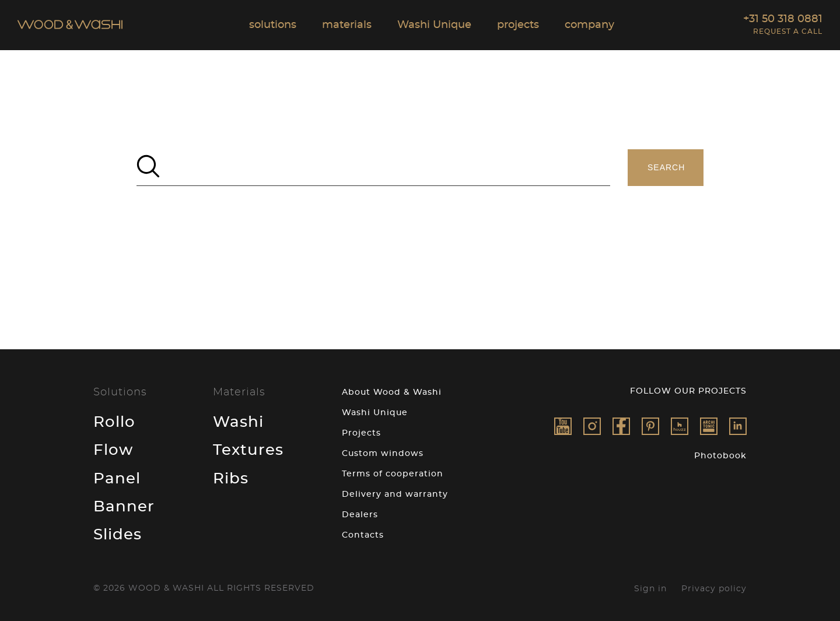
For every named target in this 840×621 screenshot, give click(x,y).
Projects (361, 433)
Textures (248, 450)
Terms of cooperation (393, 474)
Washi (238, 422)
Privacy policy (714, 589)
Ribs (231, 479)
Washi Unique (375, 413)
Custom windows (383, 454)
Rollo (114, 422)
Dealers (360, 515)
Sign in (650, 589)
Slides (118, 535)
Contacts (363, 535)
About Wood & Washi (392, 392)
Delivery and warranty (395, 494)
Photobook (720, 456)
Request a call (788, 31)
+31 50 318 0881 (783, 19)
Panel (117, 479)
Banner (124, 507)
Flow (113, 450)
